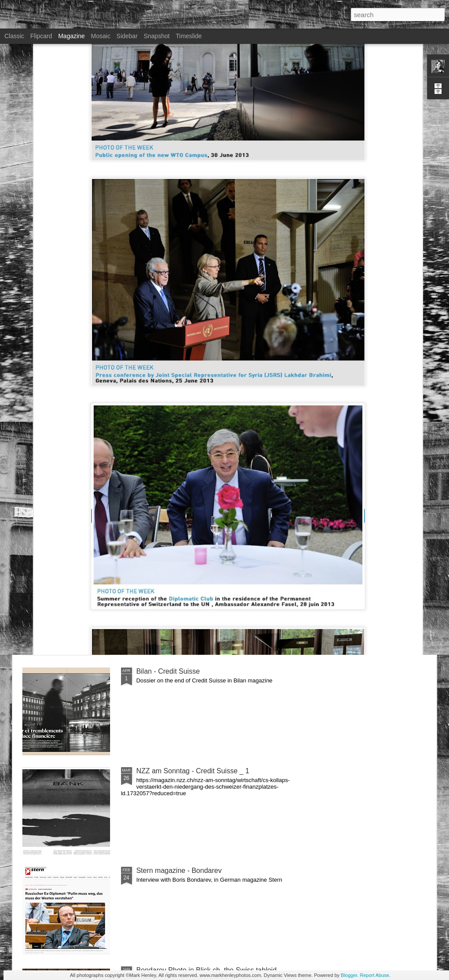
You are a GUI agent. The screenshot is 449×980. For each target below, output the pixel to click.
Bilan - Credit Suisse (168, 671)
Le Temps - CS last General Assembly (195, 472)
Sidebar (127, 36)
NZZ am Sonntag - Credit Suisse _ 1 (193, 771)
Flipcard (41, 36)
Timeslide (189, 36)
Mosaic (100, 36)
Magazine (72, 36)
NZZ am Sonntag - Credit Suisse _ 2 (193, 572)
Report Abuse (375, 975)
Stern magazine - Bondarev (179, 871)
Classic (14, 36)
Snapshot (157, 36)
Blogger (349, 975)
